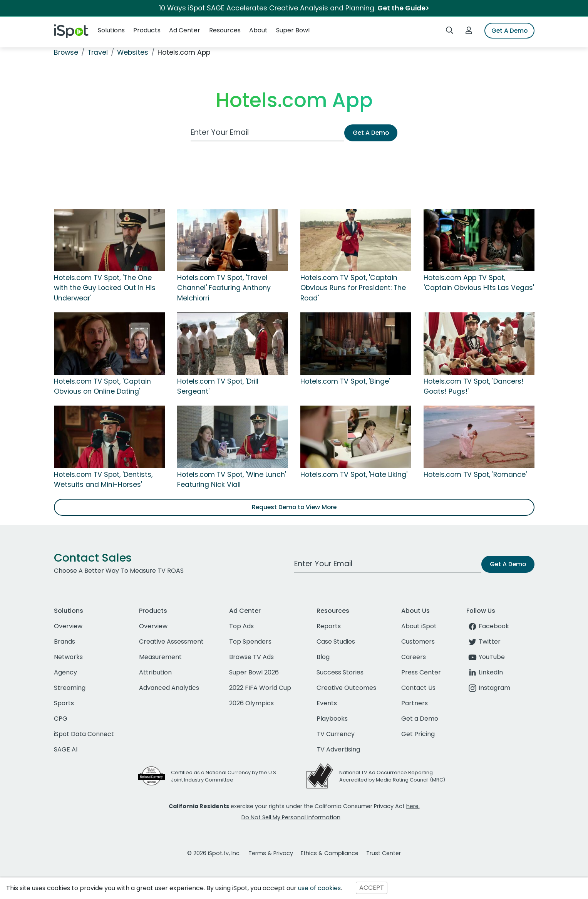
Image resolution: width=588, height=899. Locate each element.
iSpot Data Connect (84, 734)
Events (327, 703)
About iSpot (419, 626)
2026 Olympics (251, 703)
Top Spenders (250, 642)
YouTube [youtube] (486, 657)
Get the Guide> (403, 8)
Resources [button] (225, 30)
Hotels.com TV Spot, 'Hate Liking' (354, 475)
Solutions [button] (111, 30)
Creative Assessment (171, 642)
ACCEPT (372, 888)
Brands (64, 642)
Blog (323, 657)
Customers (418, 642)
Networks (68, 657)
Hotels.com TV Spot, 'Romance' (475, 475)
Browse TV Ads (251, 657)
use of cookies (319, 888)
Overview (68, 626)
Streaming (70, 688)
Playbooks (332, 719)
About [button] (258, 30)
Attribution (155, 672)
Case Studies (336, 642)
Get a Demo (420, 719)
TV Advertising (338, 749)
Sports (64, 703)
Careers (414, 657)
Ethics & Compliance (330, 853)
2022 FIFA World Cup (260, 688)
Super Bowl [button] (293, 30)
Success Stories (340, 672)
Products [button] (147, 30)
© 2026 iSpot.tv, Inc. (214, 853)
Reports (329, 626)
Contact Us (418, 688)
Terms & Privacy (271, 853)
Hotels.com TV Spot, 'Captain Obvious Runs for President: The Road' (353, 288)
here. (413, 806)
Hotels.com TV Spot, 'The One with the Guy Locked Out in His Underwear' (105, 288)
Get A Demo (509, 31)
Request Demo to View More (294, 507)
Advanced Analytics (169, 688)
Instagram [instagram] (488, 688)
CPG (61, 719)
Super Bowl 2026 (254, 672)
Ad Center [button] (185, 30)
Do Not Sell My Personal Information (291, 817)
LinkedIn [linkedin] (485, 672)
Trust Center (384, 853)
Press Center (421, 672)
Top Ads (241, 626)
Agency (65, 672)
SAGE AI (66, 749)
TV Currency (336, 734)
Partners (415, 703)
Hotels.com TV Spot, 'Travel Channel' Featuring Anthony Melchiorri (224, 288)
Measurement (160, 657)
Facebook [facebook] (488, 626)
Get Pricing (418, 734)
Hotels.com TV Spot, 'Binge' (345, 381)
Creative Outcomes (346, 688)
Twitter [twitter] (483, 642)
